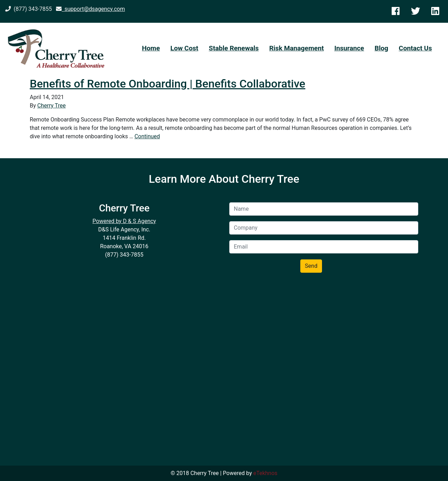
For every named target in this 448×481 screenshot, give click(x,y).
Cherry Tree (52, 106)
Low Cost (184, 48)
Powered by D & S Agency (124, 221)
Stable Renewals (234, 48)
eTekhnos (265, 473)
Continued (147, 136)
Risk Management (296, 48)
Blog (381, 48)
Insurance (349, 48)
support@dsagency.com (90, 9)
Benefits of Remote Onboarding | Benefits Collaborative (167, 84)
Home (151, 48)
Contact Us (415, 48)
